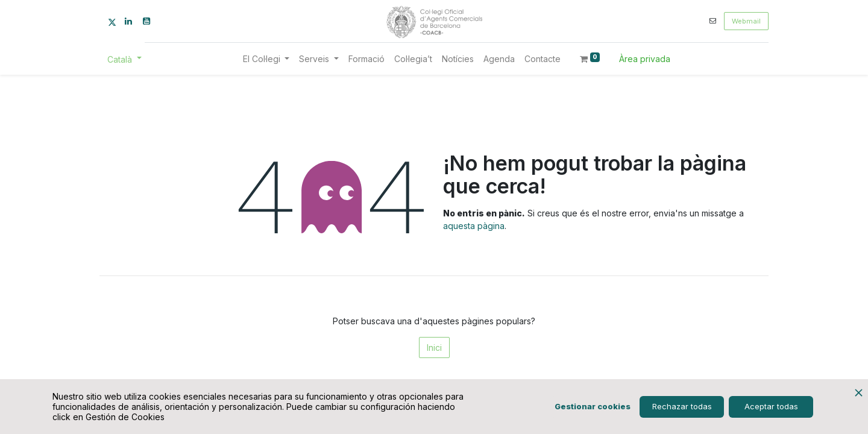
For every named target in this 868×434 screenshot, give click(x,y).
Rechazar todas (682, 406)
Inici (434, 348)
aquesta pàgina (474, 226)
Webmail (746, 21)
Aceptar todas (771, 406)
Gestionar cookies (593, 406)
